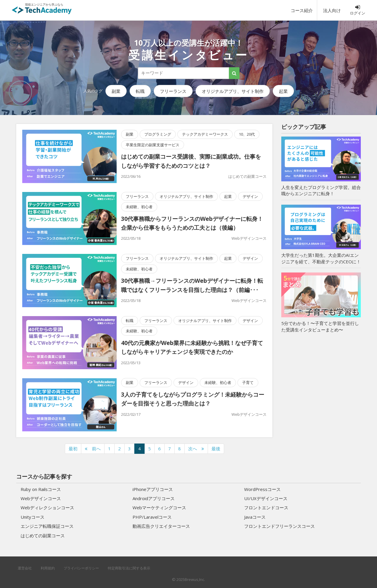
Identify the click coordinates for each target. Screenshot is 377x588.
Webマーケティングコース (159, 507)
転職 (140, 91)
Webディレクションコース (47, 507)
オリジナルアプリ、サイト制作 (233, 91)
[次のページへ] (196, 449)
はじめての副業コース (247, 176)
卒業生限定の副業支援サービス (153, 145)
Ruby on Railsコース (41, 489)
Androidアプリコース (154, 498)
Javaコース (255, 517)
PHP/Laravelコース (152, 517)
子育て (248, 382)
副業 (116, 91)
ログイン (358, 10)
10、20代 (247, 134)
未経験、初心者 (139, 207)
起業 (283, 91)
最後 (216, 449)
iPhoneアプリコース (153, 489)
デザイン (250, 196)
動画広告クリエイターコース (161, 526)
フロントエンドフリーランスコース (280, 526)
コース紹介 (302, 10)
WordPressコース (262, 489)
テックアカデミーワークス (205, 134)
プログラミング (158, 134)
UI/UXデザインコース (266, 498)
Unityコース (33, 517)
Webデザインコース (249, 238)
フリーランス (173, 91)
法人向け (332, 10)
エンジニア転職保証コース (47, 526)
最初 (73, 449)
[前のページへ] (93, 449)
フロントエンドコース (266, 507)
